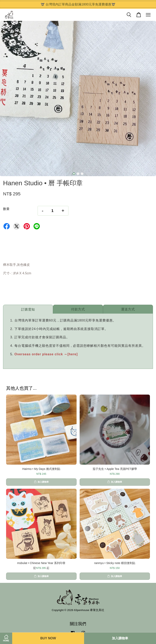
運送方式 (128, 309)
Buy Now (48, 638)
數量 (6, 209)
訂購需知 (28, 309)
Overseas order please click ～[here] (46, 354)
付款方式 (78, 309)
